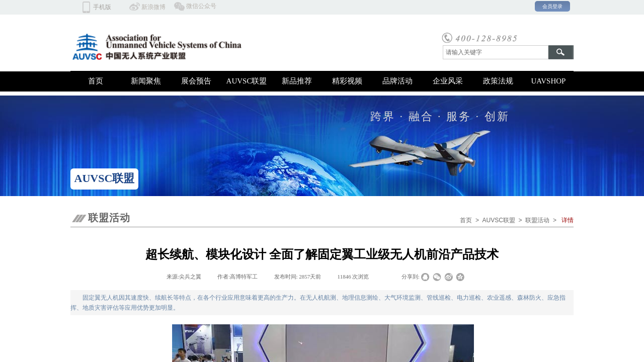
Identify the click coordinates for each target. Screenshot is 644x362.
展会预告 (196, 81)
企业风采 (448, 81)
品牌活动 (397, 81)
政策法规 (498, 81)
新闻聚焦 (146, 81)
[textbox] (496, 52)
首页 (96, 81)
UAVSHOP (549, 81)
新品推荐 (297, 81)
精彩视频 (347, 81)
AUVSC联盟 (247, 81)
